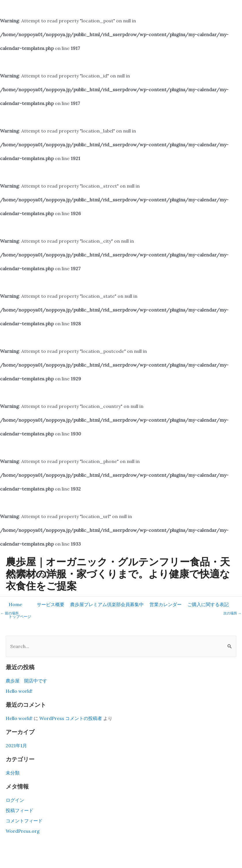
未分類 (13, 773)
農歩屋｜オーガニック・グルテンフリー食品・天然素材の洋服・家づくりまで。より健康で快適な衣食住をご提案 (118, 573)
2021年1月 (16, 746)
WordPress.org (23, 831)
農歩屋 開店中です (26, 681)
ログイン (15, 800)
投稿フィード (20, 810)
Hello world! (19, 691)
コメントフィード (24, 821)
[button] (51, 604)
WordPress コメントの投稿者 (71, 718)
